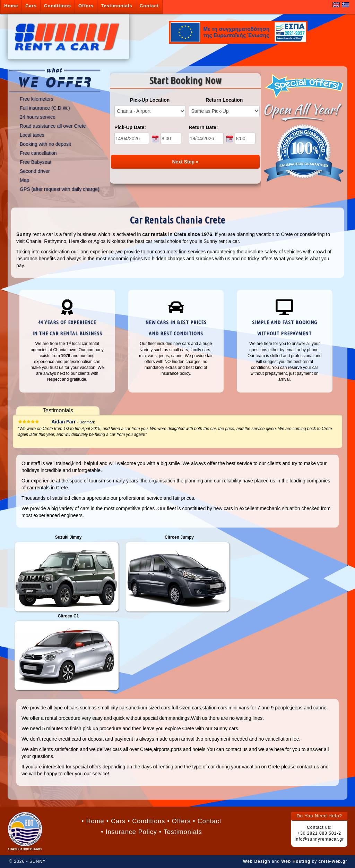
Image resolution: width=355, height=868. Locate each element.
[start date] (132, 138)
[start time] (171, 138)
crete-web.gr (333, 861)
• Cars (116, 821)
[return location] (224, 111)
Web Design (257, 861)
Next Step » (185, 162)
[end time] (245, 138)
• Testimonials (181, 832)
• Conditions (146, 821)
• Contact (207, 821)
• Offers (179, 821)
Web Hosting (296, 861)
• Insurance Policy (129, 832)
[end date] (206, 138)
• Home (93, 821)
